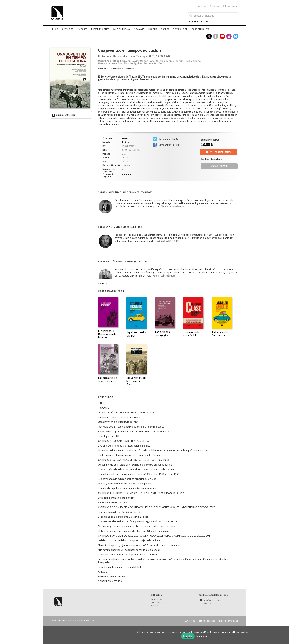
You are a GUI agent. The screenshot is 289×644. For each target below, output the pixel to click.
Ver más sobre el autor (173, 206)
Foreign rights (200, 29)
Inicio (55, 29)
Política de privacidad (228, 621)
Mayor (125, 138)
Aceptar (188, 636)
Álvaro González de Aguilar (126, 63)
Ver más (102, 283)
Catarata (127, 174)
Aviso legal (190, 621)
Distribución (180, 29)
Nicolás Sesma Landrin (170, 61)
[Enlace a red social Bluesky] (236, 36)
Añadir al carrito (221, 152)
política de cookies (240, 632)
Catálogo (68, 29)
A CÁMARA (139, 29)
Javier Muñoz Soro (143, 61)
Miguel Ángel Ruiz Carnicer (114, 61)
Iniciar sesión (230, 6)
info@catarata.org (212, 600)
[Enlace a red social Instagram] (229, 36)
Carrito (214, 6)
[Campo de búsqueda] (213, 16)
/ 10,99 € (219, 166)
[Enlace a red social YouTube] (222, 36)
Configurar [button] (201, 636)
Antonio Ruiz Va (153, 63)
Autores (82, 29)
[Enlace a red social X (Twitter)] (209, 36)
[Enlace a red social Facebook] (216, 36)
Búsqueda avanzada (198, 21)
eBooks (153, 29)
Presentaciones (100, 29)
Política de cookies (207, 621)
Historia (126, 142)
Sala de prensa (122, 29)
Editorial (202, 6)
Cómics (165, 29)
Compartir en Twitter (166, 139)
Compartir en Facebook (167, 145)
